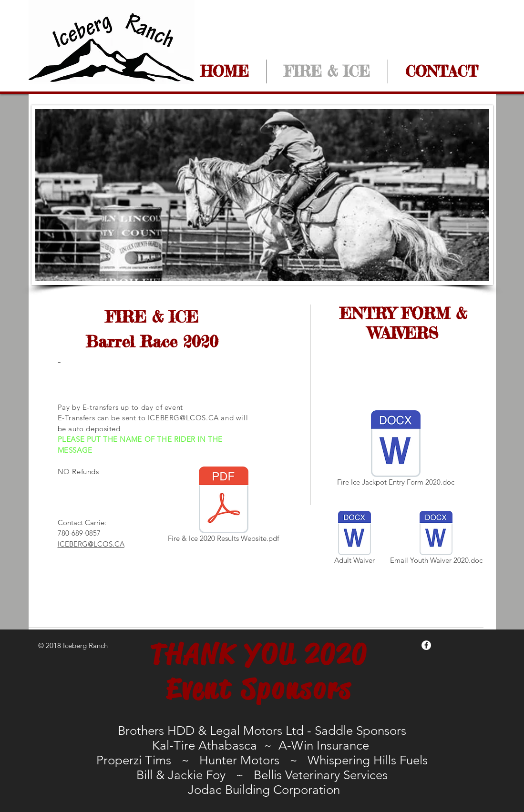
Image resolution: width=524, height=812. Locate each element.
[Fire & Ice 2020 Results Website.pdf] (224, 506)
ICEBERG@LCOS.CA (183, 418)
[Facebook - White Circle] (426, 645)
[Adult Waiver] (354, 539)
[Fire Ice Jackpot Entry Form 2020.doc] (396, 450)
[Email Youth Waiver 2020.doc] (436, 539)
